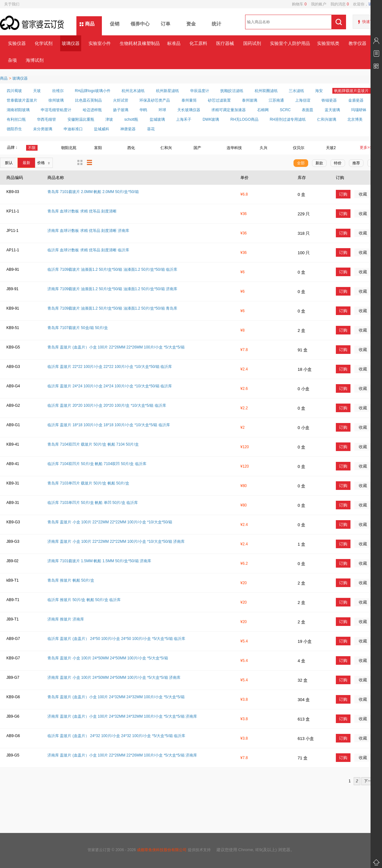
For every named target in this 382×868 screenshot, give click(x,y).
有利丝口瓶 (16, 119)
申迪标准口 (73, 129)
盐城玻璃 (157, 119)
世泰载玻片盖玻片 (22, 100)
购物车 (299, 4)
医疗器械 (225, 43)
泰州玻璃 (250, 100)
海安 (319, 91)
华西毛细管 (46, 119)
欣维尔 (58, 91)
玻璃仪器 (71, 43)
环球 (162, 110)
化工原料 (198, 43)
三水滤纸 (296, 91)
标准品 (174, 43)
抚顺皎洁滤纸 (232, 91)
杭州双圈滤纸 (266, 91)
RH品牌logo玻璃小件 (93, 91)
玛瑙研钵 (359, 110)
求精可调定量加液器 (229, 110)
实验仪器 (17, 43)
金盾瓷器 (356, 100)
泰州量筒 (189, 100)
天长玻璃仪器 (189, 110)
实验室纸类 (328, 43)
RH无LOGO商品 (244, 119)
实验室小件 (100, 43)
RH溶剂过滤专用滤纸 (288, 119)
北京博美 (355, 119)
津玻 (109, 119)
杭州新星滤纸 (167, 91)
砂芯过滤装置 (219, 100)
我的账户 (316, 4)
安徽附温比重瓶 (81, 119)
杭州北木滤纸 (133, 91)
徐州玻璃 (56, 100)
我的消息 (338, 4)
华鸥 (143, 110)
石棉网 (263, 110)
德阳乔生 (14, 129)
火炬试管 (121, 100)
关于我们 (12, 4)
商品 (90, 24)
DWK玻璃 (211, 119)
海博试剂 (35, 60)
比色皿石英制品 (88, 100)
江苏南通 (276, 100)
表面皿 (308, 110)
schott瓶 (131, 119)
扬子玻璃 (121, 110)
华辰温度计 (200, 91)
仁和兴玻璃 (327, 119)
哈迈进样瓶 (92, 110)
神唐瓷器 (128, 129)
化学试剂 (44, 43)
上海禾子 (184, 119)
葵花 (151, 129)
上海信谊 (303, 100)
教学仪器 (357, 43)
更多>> (366, 147)
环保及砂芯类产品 (155, 100)
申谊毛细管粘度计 (56, 110)
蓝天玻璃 (332, 110)
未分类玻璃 (43, 129)
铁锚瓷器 (329, 100)
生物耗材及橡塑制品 (140, 43)
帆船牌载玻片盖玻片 (351, 91)
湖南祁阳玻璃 (18, 110)
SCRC (285, 110)
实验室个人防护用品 (290, 43)
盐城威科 (102, 129)
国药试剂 (252, 43)
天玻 (37, 91)
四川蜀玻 (14, 91)
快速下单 (370, 22)
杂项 (12, 60)
